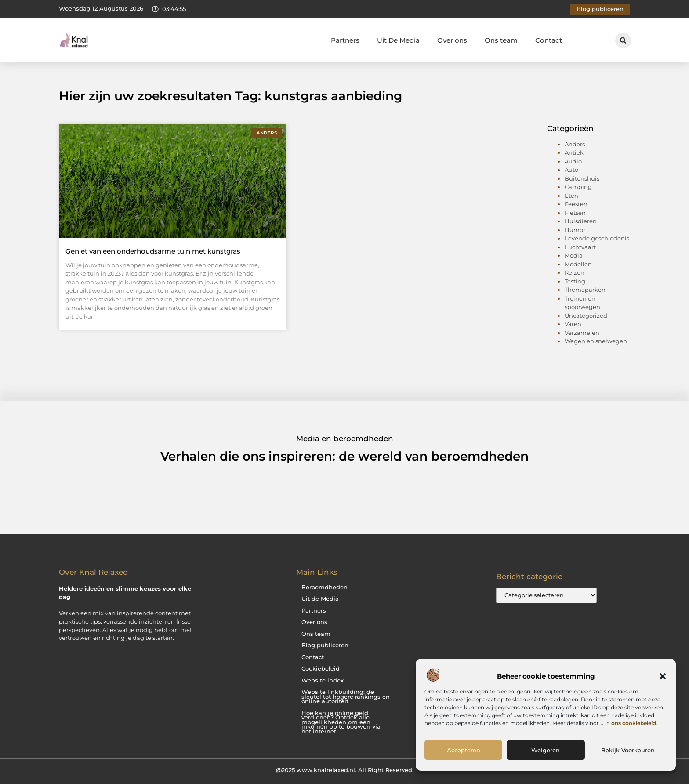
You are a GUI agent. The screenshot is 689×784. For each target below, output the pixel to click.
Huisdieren (581, 221)
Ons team (501, 40)
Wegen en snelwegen (596, 341)
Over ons (452, 40)
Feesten (576, 204)
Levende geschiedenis (597, 238)
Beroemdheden (325, 587)
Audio (573, 161)
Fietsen (575, 213)
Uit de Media (320, 599)
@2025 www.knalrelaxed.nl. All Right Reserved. (345, 770)
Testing (575, 281)
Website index (323, 681)
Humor (575, 230)
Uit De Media (398, 40)
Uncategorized (586, 316)
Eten (571, 196)
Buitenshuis (582, 178)
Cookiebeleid (321, 669)
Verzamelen (582, 333)
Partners (345, 40)
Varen (573, 324)
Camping (578, 187)
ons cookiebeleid (634, 723)
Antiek (574, 152)
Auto (571, 170)
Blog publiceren (325, 645)
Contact (549, 40)
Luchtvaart (580, 247)
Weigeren (546, 750)
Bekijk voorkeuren (628, 750)
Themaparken (585, 290)
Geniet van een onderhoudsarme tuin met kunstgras (153, 251)
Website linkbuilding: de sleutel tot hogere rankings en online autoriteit (346, 697)
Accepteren (464, 750)
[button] (663, 676)
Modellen (578, 264)
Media (574, 255)
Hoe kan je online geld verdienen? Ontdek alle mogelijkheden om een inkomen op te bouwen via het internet (341, 722)
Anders (575, 144)
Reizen (575, 272)
